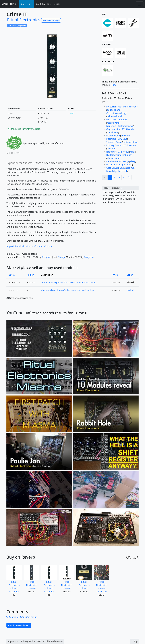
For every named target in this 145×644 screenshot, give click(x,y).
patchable (127, 165)
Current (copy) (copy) (117, 113)
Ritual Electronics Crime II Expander (14, 579)
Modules (41, 4)
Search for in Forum (22, 617)
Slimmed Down (114, 142)
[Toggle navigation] (140, 4)
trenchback (113, 132)
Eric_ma (130, 168)
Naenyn (111, 148)
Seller (130, 275)
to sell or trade (114, 165)
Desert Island (113, 136)
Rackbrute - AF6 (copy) (117, 152)
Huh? (114, 85)
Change (62, 257)
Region (30, 275)
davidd (130, 290)
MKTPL (57, 4)
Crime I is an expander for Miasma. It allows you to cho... (69, 282)
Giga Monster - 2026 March (120, 129)
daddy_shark (113, 110)
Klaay (132, 152)
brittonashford (114, 116)
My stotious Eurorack (117, 119)
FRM (49, 4)
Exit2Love (122, 139)
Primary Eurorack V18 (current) (122, 145)
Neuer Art (111, 126)
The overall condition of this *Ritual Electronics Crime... (68, 290)
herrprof (123, 171)
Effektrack (111, 139)
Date (11, 275)
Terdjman (46, 257)
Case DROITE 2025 (116, 168)
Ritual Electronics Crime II (32, 577)
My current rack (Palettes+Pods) (122, 107)
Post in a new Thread (19, 625)
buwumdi (126, 136)
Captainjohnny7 (125, 126)
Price (115, 275)
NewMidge (112, 171)
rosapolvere (113, 123)
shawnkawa (113, 158)
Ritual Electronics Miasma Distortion (102, 579)
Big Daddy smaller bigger (119, 155)
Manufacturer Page (51, 20)
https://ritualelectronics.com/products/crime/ (29, 246)
